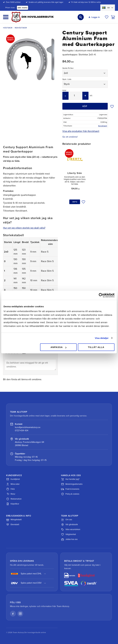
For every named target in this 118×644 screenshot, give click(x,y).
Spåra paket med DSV (26, 583)
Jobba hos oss (69, 539)
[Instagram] (20, 614)
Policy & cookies (70, 494)
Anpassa (58, 347)
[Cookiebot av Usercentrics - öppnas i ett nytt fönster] (101, 295)
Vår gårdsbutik (69, 525)
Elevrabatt (13, 525)
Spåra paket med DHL (26, 574)
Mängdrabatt (14, 520)
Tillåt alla (96, 347)
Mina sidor (13, 484)
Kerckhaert (103, 126)
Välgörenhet (68, 535)
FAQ (10, 489)
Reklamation (14, 499)
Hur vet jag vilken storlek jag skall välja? (24, 228)
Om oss (67, 520)
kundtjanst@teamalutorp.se (28, 427)
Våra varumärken (71, 530)
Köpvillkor (13, 504)
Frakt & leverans (70, 489)
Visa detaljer (102, 338)
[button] (6, 17)
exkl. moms (23, 8)
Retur (11, 494)
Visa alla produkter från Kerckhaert (81, 131)
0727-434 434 (22, 431)
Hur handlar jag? (70, 479)
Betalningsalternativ (72, 484)
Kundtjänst (13, 479)
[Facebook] (13, 614)
